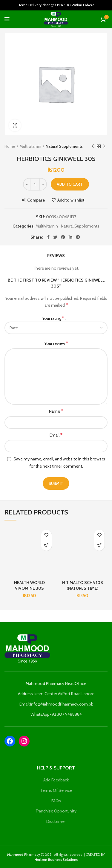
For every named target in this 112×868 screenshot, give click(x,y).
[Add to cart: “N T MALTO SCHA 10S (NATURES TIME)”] (99, 545)
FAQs (56, 801)
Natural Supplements (64, 146)
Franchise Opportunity (56, 811)
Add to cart (70, 184)
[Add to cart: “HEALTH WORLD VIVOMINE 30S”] (46, 545)
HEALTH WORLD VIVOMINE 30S (29, 586)
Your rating (53, 318)
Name (56, 411)
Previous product (93, 146)
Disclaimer (56, 821)
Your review (56, 343)
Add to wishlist (71, 200)
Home (10, 146)
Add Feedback (56, 780)
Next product (105, 146)
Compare (36, 200)
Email (56, 435)
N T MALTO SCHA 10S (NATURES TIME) (83, 586)
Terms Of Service (56, 790)
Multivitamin (30, 146)
